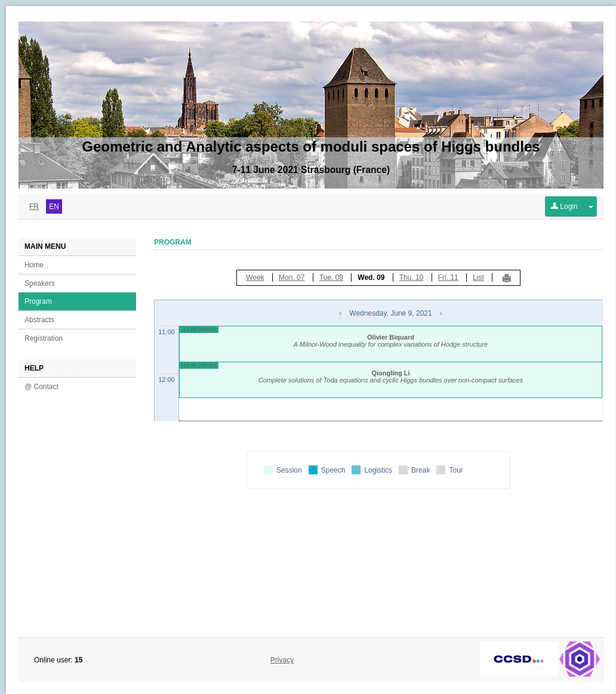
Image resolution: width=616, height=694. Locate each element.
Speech (333, 470)
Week (255, 277)
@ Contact (41, 387)
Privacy (282, 660)
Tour (456, 470)
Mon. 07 (292, 277)
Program (38, 301)
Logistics (378, 470)
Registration (44, 338)
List (478, 277)
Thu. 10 (412, 277)
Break (421, 470)
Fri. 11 (448, 277)
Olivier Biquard (391, 337)
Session (289, 470)
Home (34, 265)
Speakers (40, 283)
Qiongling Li (390, 373)
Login (564, 206)
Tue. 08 (331, 277)
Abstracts (39, 320)
